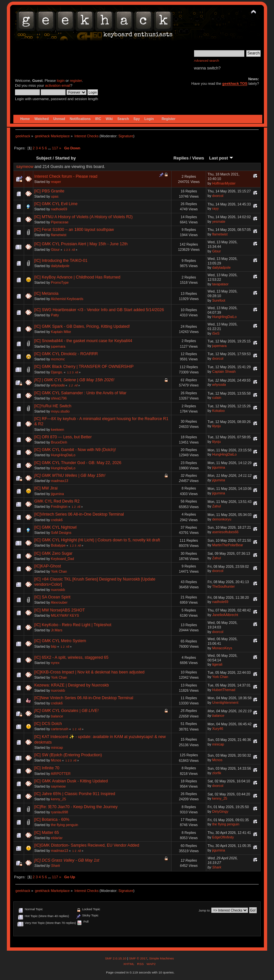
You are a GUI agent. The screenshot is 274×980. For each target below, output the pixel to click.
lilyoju (217, 426)
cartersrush (60, 729)
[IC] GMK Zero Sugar (53, 553)
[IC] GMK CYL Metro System (60, 641)
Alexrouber (59, 602)
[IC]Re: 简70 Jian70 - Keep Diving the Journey (76, 807)
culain (217, 398)
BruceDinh (59, 442)
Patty (55, 315)
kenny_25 (58, 799)
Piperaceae (60, 222)
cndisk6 (57, 520)
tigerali (217, 664)
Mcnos (56, 760)
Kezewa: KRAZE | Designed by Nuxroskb (71, 685)
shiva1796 (59, 398)
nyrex (55, 663)
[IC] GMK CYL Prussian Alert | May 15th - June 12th (81, 244)
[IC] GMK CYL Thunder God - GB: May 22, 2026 (78, 463)
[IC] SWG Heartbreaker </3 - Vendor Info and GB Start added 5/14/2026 (99, 310)
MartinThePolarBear (228, 545)
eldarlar (57, 838)
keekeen (57, 430)
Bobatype (58, 545)
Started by (66, 158)
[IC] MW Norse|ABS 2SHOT (60, 610)
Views (198, 158)
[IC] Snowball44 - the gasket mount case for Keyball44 (83, 341)
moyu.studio (60, 411)
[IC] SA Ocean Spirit (52, 597)
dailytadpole (60, 266)
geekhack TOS (235, 83)
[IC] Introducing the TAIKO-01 (61, 261)
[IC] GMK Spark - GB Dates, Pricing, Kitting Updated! (82, 326)
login (61, 81)
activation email (58, 85)
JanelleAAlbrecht (225, 615)
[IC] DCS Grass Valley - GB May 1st (67, 860)
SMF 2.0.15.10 (116, 958)
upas (55, 196)
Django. (57, 372)
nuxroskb (58, 590)
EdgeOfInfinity (223, 837)
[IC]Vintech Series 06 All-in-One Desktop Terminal (79, 514)
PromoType (60, 282)
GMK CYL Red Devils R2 (57, 501)
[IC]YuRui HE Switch (53, 406)
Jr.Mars (57, 630)
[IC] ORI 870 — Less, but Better (63, 437)
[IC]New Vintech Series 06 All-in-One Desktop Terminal (84, 698)
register (76, 81)
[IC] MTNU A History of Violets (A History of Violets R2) (84, 217)
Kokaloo (219, 411)
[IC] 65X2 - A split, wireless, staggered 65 (71, 657)
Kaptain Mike (61, 332)
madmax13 (59, 481)
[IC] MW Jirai (46, 488)
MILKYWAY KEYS (65, 615)
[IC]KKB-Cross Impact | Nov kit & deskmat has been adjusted (89, 672)
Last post (221, 158)
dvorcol (218, 196)
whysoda (58, 385)
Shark (55, 866)
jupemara (58, 346)
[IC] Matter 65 (47, 833)
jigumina (219, 467)
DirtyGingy (220, 811)
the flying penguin (64, 825)
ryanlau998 (59, 812)
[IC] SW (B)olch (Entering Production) (68, 755)
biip (54, 646)
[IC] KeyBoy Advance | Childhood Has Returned (77, 277)
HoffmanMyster (224, 183)
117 (55, 148)
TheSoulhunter (223, 586)
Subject (44, 158)
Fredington (59, 506)
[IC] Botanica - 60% (52, 820)
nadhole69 (59, 209)
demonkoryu (222, 519)
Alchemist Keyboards (67, 299)
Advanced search (207, 60)
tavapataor (221, 284)
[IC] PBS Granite (49, 191)
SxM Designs (61, 533)
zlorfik (217, 773)
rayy (216, 208)
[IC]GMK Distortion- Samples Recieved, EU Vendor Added (87, 845)
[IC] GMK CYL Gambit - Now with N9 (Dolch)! (75, 450)
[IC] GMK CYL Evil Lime (56, 204)
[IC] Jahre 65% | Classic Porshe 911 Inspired (75, 794)
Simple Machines (161, 958)
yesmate (219, 221)
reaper (56, 182)
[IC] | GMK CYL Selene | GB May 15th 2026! (74, 380)
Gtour (55, 249)
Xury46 (218, 729)
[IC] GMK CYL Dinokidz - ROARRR (66, 354)
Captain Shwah (224, 371)
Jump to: (205, 910)
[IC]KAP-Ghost (48, 566)
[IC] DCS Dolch (48, 724)
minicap (57, 747)
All (73, 250)
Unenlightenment (225, 702)
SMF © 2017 (138, 958)
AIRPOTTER (61, 774)
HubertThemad (224, 690)
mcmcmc (58, 359)
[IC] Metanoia (46, 294)
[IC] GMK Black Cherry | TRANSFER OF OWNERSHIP (84, 367)
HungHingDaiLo (225, 317)
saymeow (25, 167)
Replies (181, 158)
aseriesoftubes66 (226, 532)
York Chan (59, 571)
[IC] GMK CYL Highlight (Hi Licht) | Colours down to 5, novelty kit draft (97, 540)
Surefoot (219, 300)
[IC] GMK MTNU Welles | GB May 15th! (70, 475)
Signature (126, 136)
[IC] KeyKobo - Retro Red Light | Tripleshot (73, 625)
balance (57, 716)
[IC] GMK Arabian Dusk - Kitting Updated (71, 781)
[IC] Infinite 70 (47, 768)
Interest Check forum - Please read (66, 176)
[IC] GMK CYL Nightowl (55, 527)
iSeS (216, 333)
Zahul (217, 506)
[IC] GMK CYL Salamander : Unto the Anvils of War (80, 393)
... (50, 148)
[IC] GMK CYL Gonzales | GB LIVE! (66, 711)
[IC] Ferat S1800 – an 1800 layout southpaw (74, 230)
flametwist (59, 235)
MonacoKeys (222, 648)
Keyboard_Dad (62, 559)
